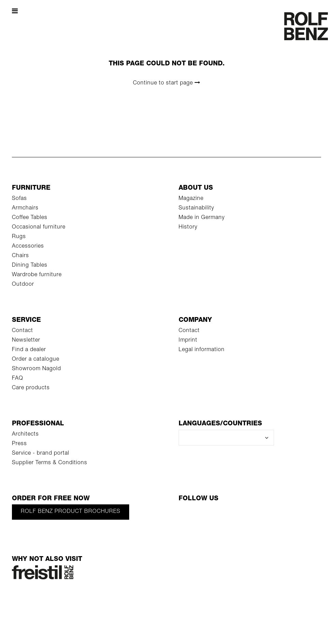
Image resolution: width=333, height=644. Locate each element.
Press (19, 444)
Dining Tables (30, 266)
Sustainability (196, 208)
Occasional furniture (39, 227)
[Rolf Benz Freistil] (43, 573)
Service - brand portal (41, 454)
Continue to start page (167, 83)
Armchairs (25, 208)
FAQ (18, 379)
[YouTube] (211, 515)
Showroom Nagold (36, 369)
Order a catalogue (36, 360)
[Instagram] (255, 515)
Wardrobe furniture (37, 275)
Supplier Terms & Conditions (50, 463)
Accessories (28, 247)
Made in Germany (202, 218)
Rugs (19, 237)
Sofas (19, 199)
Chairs (20, 256)
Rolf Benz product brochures (71, 512)
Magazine (191, 199)
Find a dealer (29, 350)
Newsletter (26, 341)
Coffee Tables (30, 218)
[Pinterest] (233, 515)
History (188, 227)
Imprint (188, 341)
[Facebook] (189, 515)
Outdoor (23, 285)
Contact (22, 331)
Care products (31, 388)
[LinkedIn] (277, 515)
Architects (25, 435)
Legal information (202, 350)
